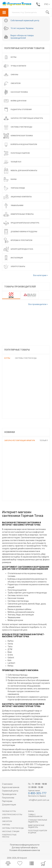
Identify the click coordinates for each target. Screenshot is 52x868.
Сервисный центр (10, 791)
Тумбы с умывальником (35, 816)
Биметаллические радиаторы (36, 826)
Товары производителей (20, 287)
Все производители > (38, 304)
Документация (9, 805)
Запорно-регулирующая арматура (20, 441)
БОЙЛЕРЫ (6, 818)
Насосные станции (11, 831)
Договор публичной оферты (25, 848)
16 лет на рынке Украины (22, 28)
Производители (9, 794)
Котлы (7, 358)
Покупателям (8, 798)
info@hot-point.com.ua (39, 800)
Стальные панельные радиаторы (38, 821)
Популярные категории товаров (24, 48)
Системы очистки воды (26, 358)
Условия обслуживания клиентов (25, 850)
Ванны (31, 811)
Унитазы (6, 825)
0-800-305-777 (37, 793)
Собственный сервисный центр (25, 20)
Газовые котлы (9, 811)
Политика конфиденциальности (25, 845)
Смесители (7, 821)
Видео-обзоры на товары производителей (22, 37)
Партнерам (7, 801)
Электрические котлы (12, 815)
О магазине (7, 784)
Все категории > (41, 275)
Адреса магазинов (11, 787)
